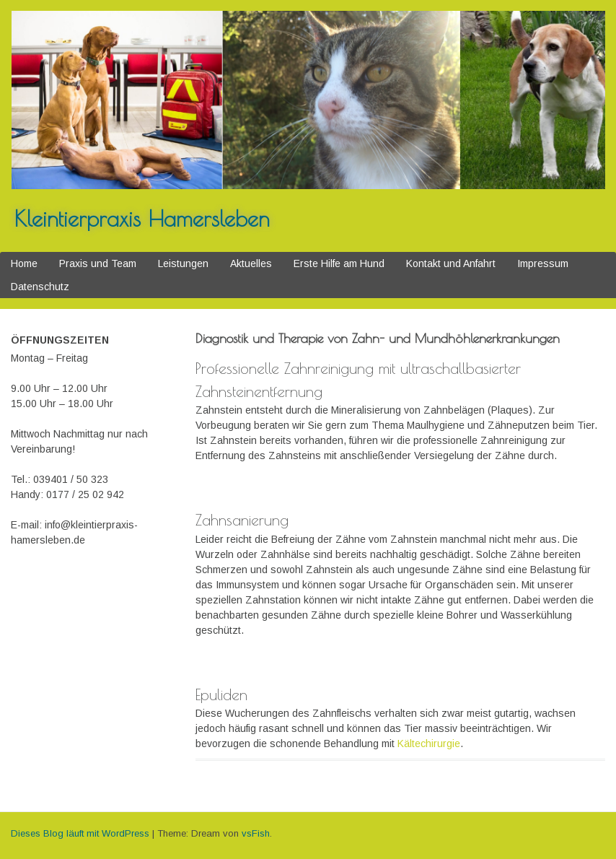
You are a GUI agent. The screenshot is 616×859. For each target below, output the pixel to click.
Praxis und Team (98, 263)
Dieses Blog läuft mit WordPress (80, 833)
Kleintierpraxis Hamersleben (142, 218)
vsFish (256, 833)
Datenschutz (40, 287)
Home (24, 263)
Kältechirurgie (429, 744)
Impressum (543, 263)
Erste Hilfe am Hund (339, 263)
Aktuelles (251, 263)
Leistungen (183, 263)
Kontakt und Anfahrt (451, 263)
